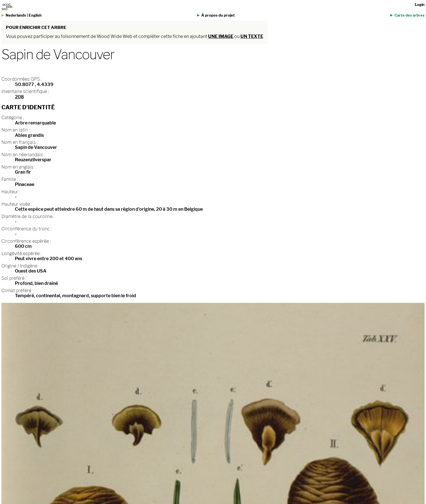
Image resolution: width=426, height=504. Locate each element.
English (35, 15)
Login (420, 5)
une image (221, 36)
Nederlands (16, 15)
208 (19, 97)
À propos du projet (218, 15)
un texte (252, 36)
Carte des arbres (410, 15)
